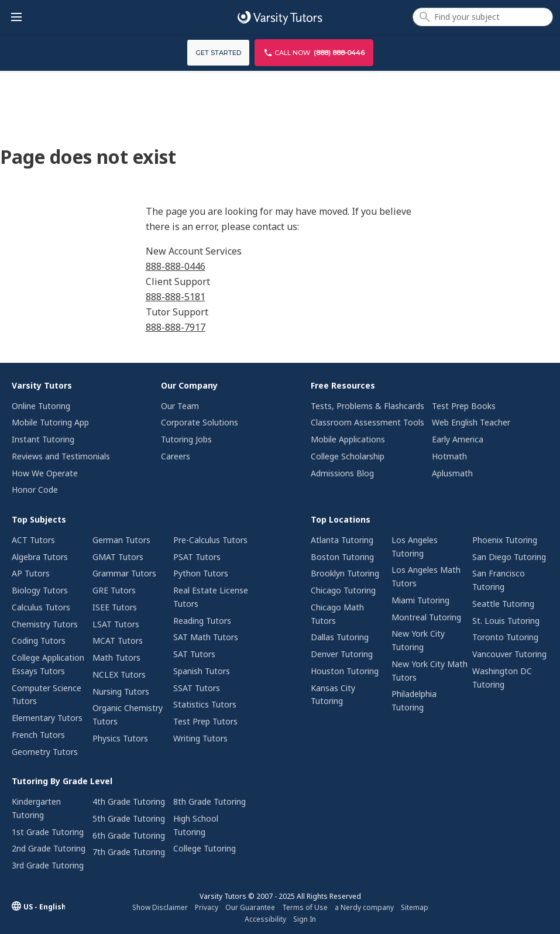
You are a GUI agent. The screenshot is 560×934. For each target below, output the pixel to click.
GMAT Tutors (118, 557)
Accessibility (265, 919)
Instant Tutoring (43, 439)
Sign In (305, 919)
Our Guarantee (250, 907)
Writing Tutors (200, 738)
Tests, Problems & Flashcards (367, 406)
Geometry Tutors (45, 752)
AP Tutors (31, 573)
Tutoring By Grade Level (62, 781)
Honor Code (35, 490)
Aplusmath (452, 473)
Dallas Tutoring (340, 637)
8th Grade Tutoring (209, 801)
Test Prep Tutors (205, 721)
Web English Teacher (471, 422)
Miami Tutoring (420, 600)
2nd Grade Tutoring (49, 848)
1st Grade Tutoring (48, 832)
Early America (458, 439)
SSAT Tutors (197, 688)
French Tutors (38, 735)
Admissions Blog (342, 473)
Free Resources (343, 385)
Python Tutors (201, 573)
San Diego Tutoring (509, 557)
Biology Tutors (40, 590)
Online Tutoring (41, 406)
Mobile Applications (348, 439)
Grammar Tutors (124, 573)
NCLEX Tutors (119, 674)
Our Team (180, 406)
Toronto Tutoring (505, 637)
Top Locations (341, 519)
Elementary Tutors (47, 718)
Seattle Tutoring (503, 604)
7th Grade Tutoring (129, 852)
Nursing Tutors (121, 691)
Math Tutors (116, 657)
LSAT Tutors (116, 624)
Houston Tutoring (345, 671)
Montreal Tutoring (426, 617)
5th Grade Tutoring (129, 818)
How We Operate (45, 473)
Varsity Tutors (42, 385)
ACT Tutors (33, 540)
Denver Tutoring (342, 654)
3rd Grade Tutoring (48, 865)
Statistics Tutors (205, 704)
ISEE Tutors (115, 607)
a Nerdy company (364, 907)
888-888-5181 (176, 297)
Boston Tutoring (342, 557)
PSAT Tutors (197, 557)
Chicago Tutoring (343, 590)
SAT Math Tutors (206, 637)
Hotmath (449, 456)
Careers (176, 456)
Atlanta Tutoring (342, 540)
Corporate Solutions (200, 422)
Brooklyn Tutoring (345, 573)
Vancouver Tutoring (509, 654)
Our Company (189, 385)
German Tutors (121, 540)
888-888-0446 (176, 266)
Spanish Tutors (202, 671)
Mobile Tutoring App (50, 422)
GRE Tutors (114, 590)
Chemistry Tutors (45, 624)
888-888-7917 (176, 327)
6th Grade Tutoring (129, 835)
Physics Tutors (120, 738)
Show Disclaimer (160, 907)
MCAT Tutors (118, 641)
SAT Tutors (194, 654)
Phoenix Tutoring (505, 540)
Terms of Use (305, 907)
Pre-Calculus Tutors (210, 540)
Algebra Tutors (40, 557)
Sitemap (415, 907)
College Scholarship (348, 456)
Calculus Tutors (41, 607)
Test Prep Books (464, 406)
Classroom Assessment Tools (367, 422)
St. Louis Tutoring (506, 621)
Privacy (207, 907)
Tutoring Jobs (186, 439)
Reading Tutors (202, 621)
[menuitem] (68, 439)
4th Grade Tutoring (129, 801)
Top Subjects (39, 519)
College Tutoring (205, 848)
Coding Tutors (39, 641)
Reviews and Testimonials (61, 456)
